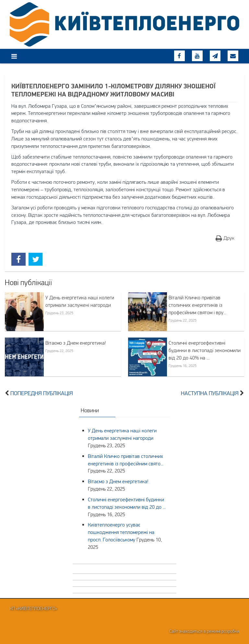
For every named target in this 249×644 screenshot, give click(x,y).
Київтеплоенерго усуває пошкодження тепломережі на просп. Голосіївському (121, 532)
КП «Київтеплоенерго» (33, 608)
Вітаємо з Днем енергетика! (76, 343)
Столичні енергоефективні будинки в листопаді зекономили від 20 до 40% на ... (205, 350)
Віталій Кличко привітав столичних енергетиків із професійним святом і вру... (197, 305)
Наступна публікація (210, 393)
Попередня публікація (42, 393)
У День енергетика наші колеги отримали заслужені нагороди (80, 301)
